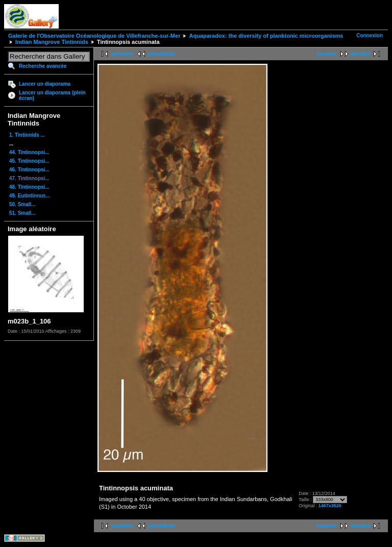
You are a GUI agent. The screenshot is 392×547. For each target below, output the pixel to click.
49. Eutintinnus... (30, 196)
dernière (361, 54)
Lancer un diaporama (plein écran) (52, 95)
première (122, 54)
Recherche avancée (43, 66)
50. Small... (22, 204)
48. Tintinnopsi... (29, 187)
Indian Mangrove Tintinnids (52, 42)
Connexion (370, 35)
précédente (162, 54)
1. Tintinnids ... (27, 135)
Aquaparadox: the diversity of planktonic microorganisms (266, 36)
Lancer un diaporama (45, 84)
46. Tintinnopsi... (29, 170)
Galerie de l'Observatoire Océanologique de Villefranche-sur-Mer (94, 36)
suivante (326, 54)
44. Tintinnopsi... (29, 152)
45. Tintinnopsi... (29, 161)
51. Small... (22, 213)
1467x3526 (330, 506)
